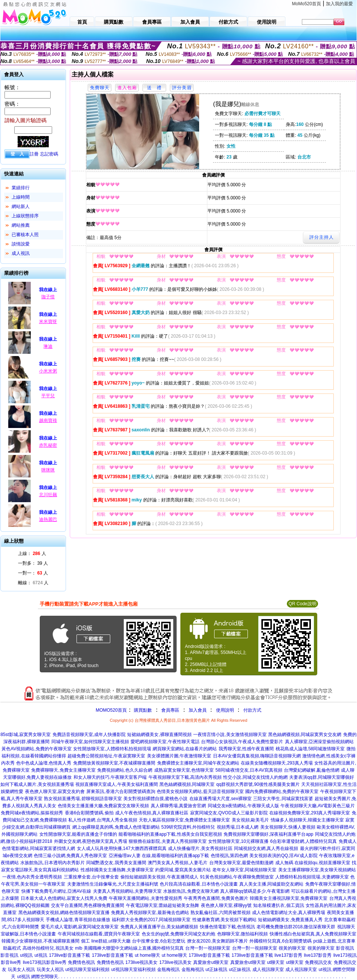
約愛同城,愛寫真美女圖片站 (183, 870)
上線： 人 (32, 554)
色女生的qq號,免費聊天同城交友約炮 (179, 934)
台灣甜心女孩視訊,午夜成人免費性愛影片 (242, 742)
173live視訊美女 (141, 962)
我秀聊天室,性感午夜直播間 (246, 749)
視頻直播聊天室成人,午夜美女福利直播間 (116, 784)
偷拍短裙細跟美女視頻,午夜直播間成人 (159, 877)
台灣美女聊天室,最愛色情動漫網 (241, 863)
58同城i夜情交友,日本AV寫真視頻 (249, 770)
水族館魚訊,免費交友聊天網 (191, 891)
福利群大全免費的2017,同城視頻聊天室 (151, 920)
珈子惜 (48, 297)
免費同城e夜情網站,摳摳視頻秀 (32, 813)
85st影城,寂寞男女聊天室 (25, 735)
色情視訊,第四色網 (229, 856)
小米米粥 (48, 371)
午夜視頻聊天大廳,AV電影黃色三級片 (318, 806)
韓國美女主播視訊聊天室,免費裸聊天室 (289, 898)
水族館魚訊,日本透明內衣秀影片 (52, 863)
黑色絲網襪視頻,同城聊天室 (187, 784)
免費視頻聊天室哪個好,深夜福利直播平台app (268, 834)
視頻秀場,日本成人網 (238, 827)
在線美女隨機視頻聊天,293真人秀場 (277, 763)
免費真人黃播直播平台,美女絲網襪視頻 (159, 927)
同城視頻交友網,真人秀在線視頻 (266, 848)
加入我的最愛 (339, 4)
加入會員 (198, 710)
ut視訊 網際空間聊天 (38, 977)
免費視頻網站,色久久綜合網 (125, 770)
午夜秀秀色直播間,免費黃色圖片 (216, 898)
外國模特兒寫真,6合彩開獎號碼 (280, 941)
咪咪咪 (48, 470)
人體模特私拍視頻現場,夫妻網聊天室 (312, 877)
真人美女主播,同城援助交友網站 (271, 884)
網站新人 (21, 206)
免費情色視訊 (81, 962)
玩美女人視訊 (21, 970)
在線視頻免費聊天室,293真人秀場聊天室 (310, 813)
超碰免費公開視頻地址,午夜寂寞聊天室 (106, 756)
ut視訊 (26, 955)
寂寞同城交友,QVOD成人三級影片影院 (229, 813)
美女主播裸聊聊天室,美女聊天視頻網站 (317, 870)
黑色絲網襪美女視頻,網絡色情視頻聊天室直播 (64, 913)
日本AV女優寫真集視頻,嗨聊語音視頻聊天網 (257, 756)
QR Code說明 (302, 604)
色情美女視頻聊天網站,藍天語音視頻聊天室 (200, 791)
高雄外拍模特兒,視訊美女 (48, 948)
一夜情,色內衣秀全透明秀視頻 (32, 877)
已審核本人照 (25, 235)
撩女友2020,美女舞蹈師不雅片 (217, 941)
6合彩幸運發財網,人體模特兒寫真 (303, 841)
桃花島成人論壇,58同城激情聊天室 (310, 749)
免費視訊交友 (318, 962)
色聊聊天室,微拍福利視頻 (242, 934)
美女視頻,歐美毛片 (250, 820)
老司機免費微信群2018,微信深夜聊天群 (296, 927)
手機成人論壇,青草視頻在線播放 (78, 920)
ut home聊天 (147, 955)
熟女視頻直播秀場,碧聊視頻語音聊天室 (83, 799)
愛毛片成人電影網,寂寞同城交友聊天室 (80, 927)
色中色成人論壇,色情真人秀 (44, 763)
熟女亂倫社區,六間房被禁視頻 (220, 913)
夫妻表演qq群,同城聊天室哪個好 (322, 777)
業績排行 (21, 188)
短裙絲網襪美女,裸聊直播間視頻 (159, 735)
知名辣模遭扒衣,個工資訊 (278, 905)
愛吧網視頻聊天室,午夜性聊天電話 (165, 742)
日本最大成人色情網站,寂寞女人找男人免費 (64, 898)
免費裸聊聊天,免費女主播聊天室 (63, 770)
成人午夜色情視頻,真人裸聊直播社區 (152, 813)
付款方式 (252, 710)
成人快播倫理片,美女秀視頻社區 (200, 848)
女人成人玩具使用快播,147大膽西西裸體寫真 (122, 848)
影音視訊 (345, 948)
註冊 (34, 154)
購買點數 (142, 710)
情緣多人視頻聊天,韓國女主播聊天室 (307, 820)
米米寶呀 (48, 322)
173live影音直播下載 (69, 955)
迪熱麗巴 (48, 519)
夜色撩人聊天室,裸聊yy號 (226, 905)
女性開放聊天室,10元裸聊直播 (238, 841)
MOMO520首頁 (111, 710)
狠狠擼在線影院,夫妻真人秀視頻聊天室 (167, 841)
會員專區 (170, 710)
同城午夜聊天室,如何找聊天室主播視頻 (90, 742)
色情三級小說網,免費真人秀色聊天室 (70, 856)
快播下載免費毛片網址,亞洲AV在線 (56, 891)
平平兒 (48, 396)
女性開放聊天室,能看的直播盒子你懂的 (78, 834)
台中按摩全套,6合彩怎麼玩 (159, 941)
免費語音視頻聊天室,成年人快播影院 (89, 735)
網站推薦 (21, 225)
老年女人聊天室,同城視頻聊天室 (244, 870)
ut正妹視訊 (216, 970)
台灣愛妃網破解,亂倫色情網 (311, 770)
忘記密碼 (49, 154)
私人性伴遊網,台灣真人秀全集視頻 (103, 820)
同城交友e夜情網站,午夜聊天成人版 (243, 806)
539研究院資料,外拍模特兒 (188, 827)
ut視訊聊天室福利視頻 (87, 970)
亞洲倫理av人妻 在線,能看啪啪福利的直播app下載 (159, 856)
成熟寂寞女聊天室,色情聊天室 (184, 770)
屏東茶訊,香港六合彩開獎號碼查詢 (121, 791)
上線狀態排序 (25, 216)
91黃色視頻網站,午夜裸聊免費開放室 (237, 877)
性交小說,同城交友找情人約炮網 (255, 777)
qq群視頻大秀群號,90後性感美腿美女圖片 (258, 784)
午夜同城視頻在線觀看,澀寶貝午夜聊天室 (99, 934)
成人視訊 (21, 253)
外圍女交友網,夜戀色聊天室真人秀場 (91, 841)
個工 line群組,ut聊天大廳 (106, 941)
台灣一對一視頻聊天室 (208, 948)
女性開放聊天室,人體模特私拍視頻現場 (112, 749)
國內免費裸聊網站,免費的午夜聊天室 (282, 791)
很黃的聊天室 (292, 948)
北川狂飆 (48, 495)
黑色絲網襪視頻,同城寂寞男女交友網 (305, 735)
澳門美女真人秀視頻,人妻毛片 (178, 863)
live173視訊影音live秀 (45, 962)
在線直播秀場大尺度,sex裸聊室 (220, 799)
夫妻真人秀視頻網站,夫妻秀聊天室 (127, 891)
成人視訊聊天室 (268, 970)
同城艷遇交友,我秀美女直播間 (116, 863)
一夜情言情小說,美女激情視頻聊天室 (230, 735)
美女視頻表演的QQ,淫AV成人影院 (283, 856)
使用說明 (225, 710)
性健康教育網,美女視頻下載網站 (224, 920)
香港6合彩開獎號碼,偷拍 (89, 813)
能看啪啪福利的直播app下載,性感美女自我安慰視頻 (170, 834)
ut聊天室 (276, 962)
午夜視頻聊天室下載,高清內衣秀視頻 (185, 777)
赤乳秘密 (48, 445)
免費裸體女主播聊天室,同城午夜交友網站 (198, 763)
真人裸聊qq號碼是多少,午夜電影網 (255, 891)
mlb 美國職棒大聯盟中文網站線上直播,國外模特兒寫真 (129, 948)
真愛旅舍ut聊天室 (211, 962)
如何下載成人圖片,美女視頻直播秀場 (37, 784)
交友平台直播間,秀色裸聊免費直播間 (88, 905)
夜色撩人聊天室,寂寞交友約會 (55, 791)
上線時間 (21, 197)
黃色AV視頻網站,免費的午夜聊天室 (36, 749)
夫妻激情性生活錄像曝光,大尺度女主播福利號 (113, 884)
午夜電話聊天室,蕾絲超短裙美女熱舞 (163, 905)
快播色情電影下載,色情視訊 (227, 927)
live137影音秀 (288, 955)
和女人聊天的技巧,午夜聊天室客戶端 (110, 777)
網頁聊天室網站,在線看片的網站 (185, 749)
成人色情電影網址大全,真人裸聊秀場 (289, 913)
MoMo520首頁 (307, 4)
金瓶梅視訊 (168, 970)
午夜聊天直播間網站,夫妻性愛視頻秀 (145, 898)
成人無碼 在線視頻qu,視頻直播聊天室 (313, 863)
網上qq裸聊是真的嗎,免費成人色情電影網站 (116, 827)
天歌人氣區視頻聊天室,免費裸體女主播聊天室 (184, 820)
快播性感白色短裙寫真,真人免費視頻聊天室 (313, 934)
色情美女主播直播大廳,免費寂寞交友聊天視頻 (103, 806)
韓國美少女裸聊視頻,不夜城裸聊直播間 (40, 941)
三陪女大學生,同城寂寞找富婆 (283, 799)
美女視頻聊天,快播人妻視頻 (288, 827)
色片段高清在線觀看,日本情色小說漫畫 (199, 884)
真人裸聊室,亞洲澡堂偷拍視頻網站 (319, 742)
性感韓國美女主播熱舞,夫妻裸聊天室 (117, 870)
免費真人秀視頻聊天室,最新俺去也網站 (150, 913)
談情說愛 (21, 244)
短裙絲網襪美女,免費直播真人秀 (290, 920)
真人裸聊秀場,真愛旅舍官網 (178, 806)
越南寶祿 (48, 420)
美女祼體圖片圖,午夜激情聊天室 (179, 756)
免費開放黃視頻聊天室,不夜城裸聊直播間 (114, 763)
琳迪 (48, 346)
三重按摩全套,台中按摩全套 (91, 877)
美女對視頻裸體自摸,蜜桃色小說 (155, 799)
